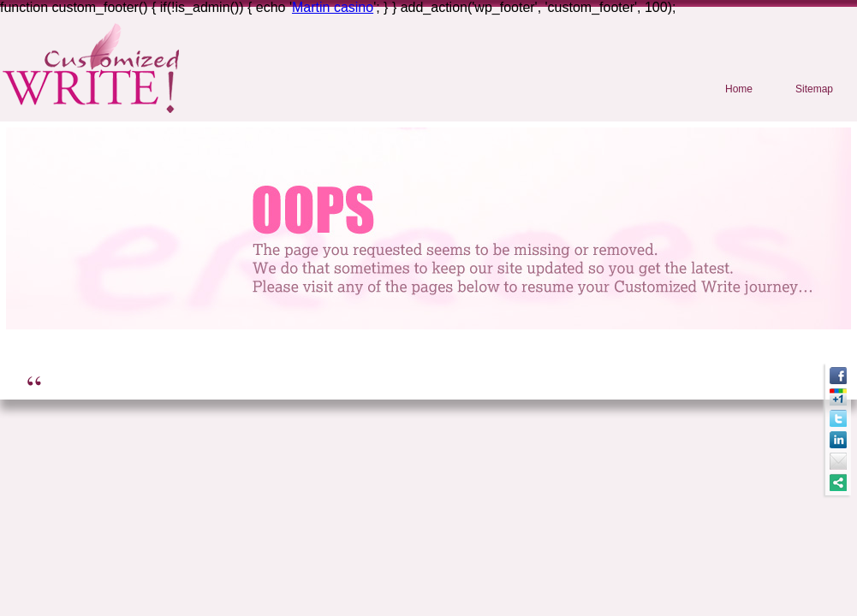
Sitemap (814, 89)
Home (739, 89)
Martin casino (333, 7)
